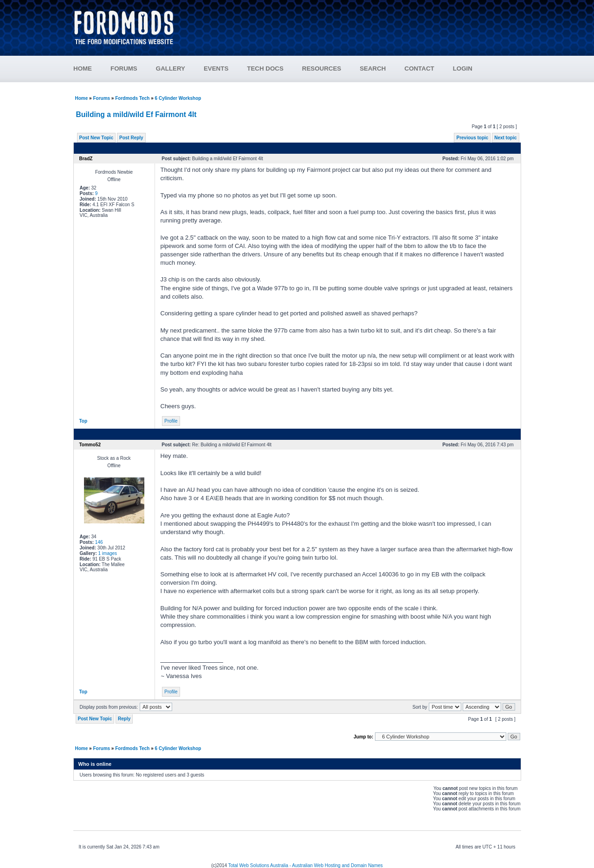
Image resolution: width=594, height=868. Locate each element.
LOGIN (463, 69)
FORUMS (133, 69)
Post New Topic (97, 138)
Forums (101, 98)
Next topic (505, 138)
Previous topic (472, 138)
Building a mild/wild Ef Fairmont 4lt (136, 114)
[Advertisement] (353, 23)
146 (99, 542)
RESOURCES (331, 69)
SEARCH (373, 69)
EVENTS (225, 69)
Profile (171, 421)
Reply (124, 719)
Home (82, 98)
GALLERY (171, 69)
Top (84, 421)
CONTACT (420, 69)
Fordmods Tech (132, 98)
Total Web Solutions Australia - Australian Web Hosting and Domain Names (306, 865)
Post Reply (131, 138)
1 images (108, 553)
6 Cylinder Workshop (178, 98)
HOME (83, 69)
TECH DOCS (265, 69)
